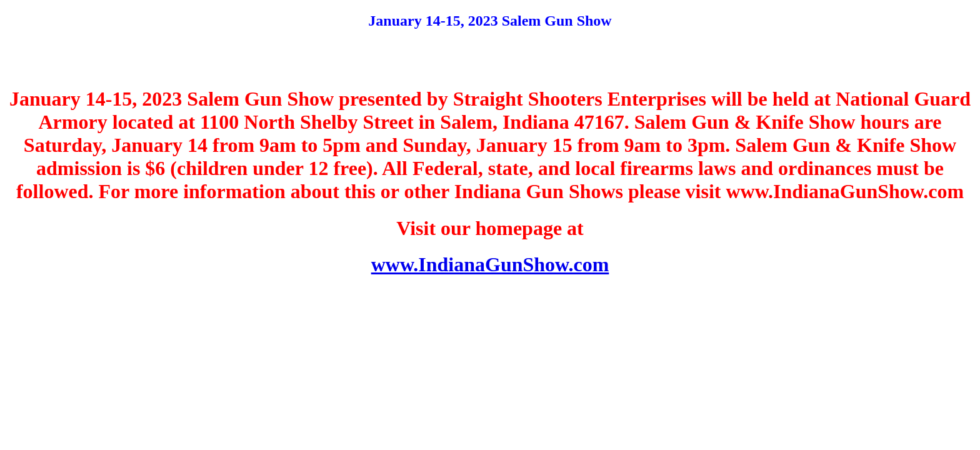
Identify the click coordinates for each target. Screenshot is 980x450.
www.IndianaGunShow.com (490, 264)
